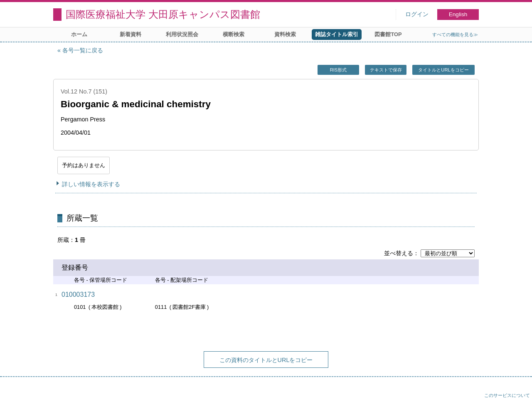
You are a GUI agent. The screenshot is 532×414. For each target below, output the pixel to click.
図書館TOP (388, 34)
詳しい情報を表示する (91, 184)
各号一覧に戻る (83, 50)
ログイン (417, 14)
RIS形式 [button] (339, 70)
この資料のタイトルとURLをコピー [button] (266, 360)
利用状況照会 (182, 34)
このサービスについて (507, 395)
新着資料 (131, 34)
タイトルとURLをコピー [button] (443, 70)
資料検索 (285, 34)
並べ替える (399, 253)
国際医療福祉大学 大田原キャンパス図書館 (163, 14)
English (458, 14)
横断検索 (234, 34)
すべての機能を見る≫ (455, 34)
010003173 (78, 294)
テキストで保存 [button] (386, 70)
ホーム (79, 34)
